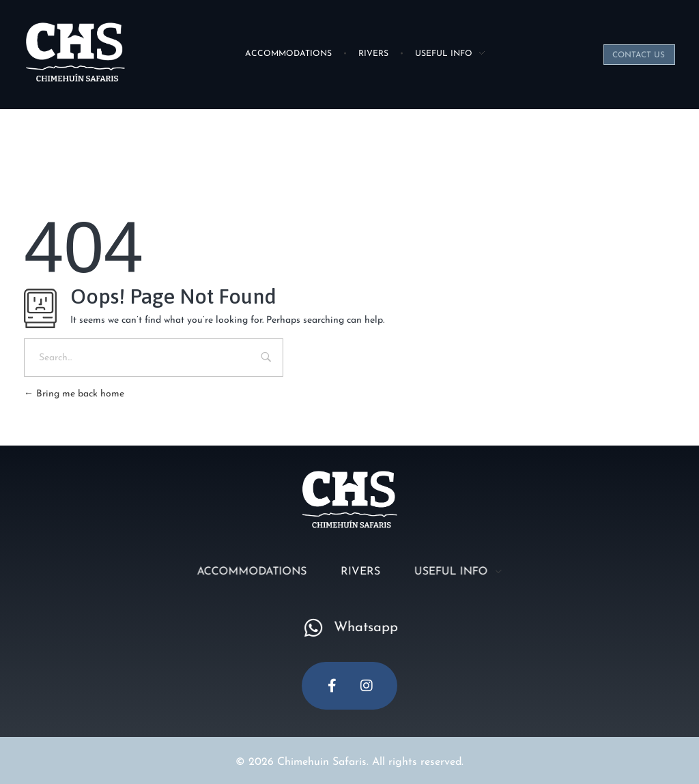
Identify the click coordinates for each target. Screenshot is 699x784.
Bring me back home (74, 394)
